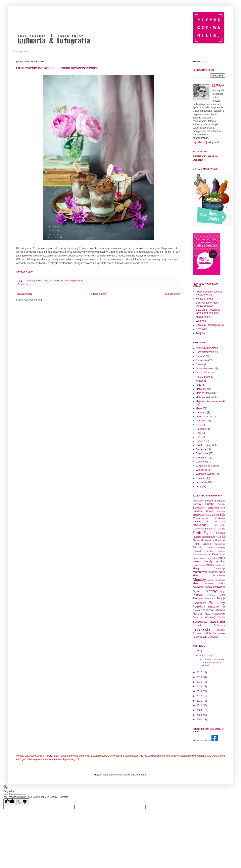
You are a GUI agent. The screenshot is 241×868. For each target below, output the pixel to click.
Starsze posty (172, 294)
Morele (208, 587)
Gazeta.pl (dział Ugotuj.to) (210, 325)
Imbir (196, 544)
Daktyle (221, 529)
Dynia (209, 533)
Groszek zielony (203, 540)
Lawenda (197, 565)
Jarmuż (210, 548)
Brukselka (221, 511)
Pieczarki (198, 598)
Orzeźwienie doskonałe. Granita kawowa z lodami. (59, 68)
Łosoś (196, 637)
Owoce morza (203, 417)
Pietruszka (209, 598)
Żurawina (213, 637)
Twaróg (198, 633)
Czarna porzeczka (214, 522)
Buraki (215, 515)
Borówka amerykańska (209, 508)
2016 (200, 677)
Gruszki (220, 540)
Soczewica (200, 622)
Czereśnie (220, 525)
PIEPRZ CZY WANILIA (205, 157)
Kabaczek (197, 551)
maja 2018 (205, 656)
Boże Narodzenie (205, 352)
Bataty (209, 504)
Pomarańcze (200, 603)
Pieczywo (201, 421)
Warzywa (201, 462)
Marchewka (200, 572)
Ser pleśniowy (208, 617)
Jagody (197, 547)
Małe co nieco (203, 393)
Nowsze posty (25, 294)
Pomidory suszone (206, 606)
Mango (197, 568)
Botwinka (198, 511)
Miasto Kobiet (203, 317)
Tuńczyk (221, 630)
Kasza (207, 554)
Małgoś (220, 85)
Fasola (221, 533)
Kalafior (210, 551)
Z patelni (200, 478)
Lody (45, 281)
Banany (197, 504)
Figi (223, 537)
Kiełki (223, 554)
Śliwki (204, 637)
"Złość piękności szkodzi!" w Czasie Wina (210, 293)
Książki (200, 381)
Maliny (210, 565)
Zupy (199, 486)
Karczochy (197, 554)
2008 (200, 715)
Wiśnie (207, 633)
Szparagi (217, 621)
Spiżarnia (201, 449)
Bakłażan (220, 501)
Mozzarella (219, 587)
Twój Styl (201, 333)
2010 (200, 705)
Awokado (198, 501)
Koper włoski (199, 558)
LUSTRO (198, 160)
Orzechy (210, 591)
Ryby (199, 433)
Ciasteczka (202, 360)
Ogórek (197, 591)
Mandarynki (220, 565)
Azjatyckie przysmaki (207, 348)
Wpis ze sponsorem (73, 281)
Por (223, 607)
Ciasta (199, 356)
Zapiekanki (202, 482)
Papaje (222, 592)
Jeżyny (221, 548)
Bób (222, 515)
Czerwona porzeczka (204, 529)
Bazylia (221, 504)
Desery (200, 364)
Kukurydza (212, 558)
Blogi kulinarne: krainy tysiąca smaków (208, 304)
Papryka (198, 595)
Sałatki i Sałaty (204, 445)
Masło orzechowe (209, 576)
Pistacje (221, 598)
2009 (200, 710)
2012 (200, 696)
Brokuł (209, 511)
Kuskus (197, 561)
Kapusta (221, 551)
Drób (197, 533)
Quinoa (196, 610)
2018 (200, 651)
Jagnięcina (220, 544)
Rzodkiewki (219, 614)
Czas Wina (202, 329)
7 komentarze (24, 284)
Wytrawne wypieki (205, 474)
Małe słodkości (56, 281)
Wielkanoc (201, 470)
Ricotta (220, 610)
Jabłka (207, 544)
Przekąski (201, 429)
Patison (211, 595)
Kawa (39, 281)
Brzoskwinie (199, 515)
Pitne (199, 425)
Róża (195, 617)
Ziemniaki (219, 633)
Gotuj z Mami (203, 373)
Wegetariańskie (204, 466)
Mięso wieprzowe (216, 580)
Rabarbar (208, 610)
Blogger (142, 775)
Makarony (201, 389)
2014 (200, 687)
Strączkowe (202, 453)
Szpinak (197, 625)
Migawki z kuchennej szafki (210, 401)
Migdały (199, 579)
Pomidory (217, 603)
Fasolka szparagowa (204, 537)
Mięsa (199, 408)
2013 (200, 691)
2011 (200, 701)
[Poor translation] (23, 802)
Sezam (221, 617)
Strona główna (20, 51)
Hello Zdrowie (203, 377)
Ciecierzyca (200, 518)
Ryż (198, 437)
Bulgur (208, 515)
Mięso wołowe (203, 583)
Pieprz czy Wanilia (202, 740)
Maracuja (221, 568)
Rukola (197, 614)
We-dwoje (201, 321)
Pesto (222, 595)
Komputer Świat (204, 299)
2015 (200, 682)
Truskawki (201, 629)
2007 (200, 720)
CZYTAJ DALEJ (25, 272)
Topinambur (219, 625)
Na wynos (201, 412)
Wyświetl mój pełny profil (206, 142)
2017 (200, 672)
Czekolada (200, 525)
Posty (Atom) (36, 300)
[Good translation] (10, 802)
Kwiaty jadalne (214, 561)
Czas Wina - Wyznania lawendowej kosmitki (208, 311)
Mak (203, 565)
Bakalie (209, 501)
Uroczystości (203, 458)
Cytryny (197, 522)
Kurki (222, 558)
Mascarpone (217, 572)
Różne (199, 441)
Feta (218, 537)
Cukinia (220, 518)
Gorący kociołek (204, 369)
